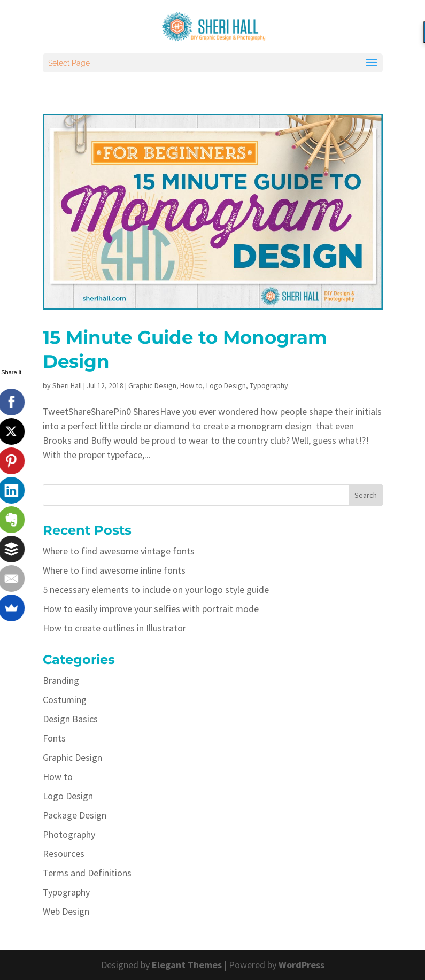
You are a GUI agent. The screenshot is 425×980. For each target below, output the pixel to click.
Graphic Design (152, 385)
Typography (269, 385)
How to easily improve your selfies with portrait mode (151, 609)
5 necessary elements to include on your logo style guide (156, 589)
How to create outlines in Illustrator (114, 628)
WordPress (302, 965)
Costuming (65, 700)
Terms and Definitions (87, 873)
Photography (69, 834)
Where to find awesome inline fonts (114, 570)
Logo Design (226, 385)
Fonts (54, 738)
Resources (64, 854)
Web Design (66, 911)
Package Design (75, 815)
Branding (61, 680)
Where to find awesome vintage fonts (119, 551)
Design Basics (70, 719)
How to (191, 385)
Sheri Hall (67, 385)
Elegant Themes (187, 965)
